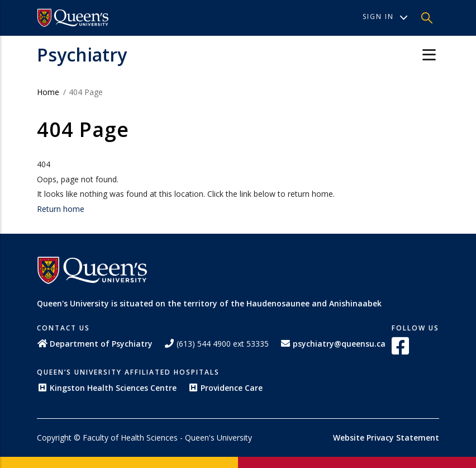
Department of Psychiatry (95, 344)
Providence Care (225, 388)
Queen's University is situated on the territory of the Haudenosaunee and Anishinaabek (209, 303)
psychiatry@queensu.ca (333, 344)
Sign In (385, 16)
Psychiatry (82, 55)
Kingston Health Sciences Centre (107, 388)
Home (48, 92)
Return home (61, 209)
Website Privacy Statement (386, 438)
